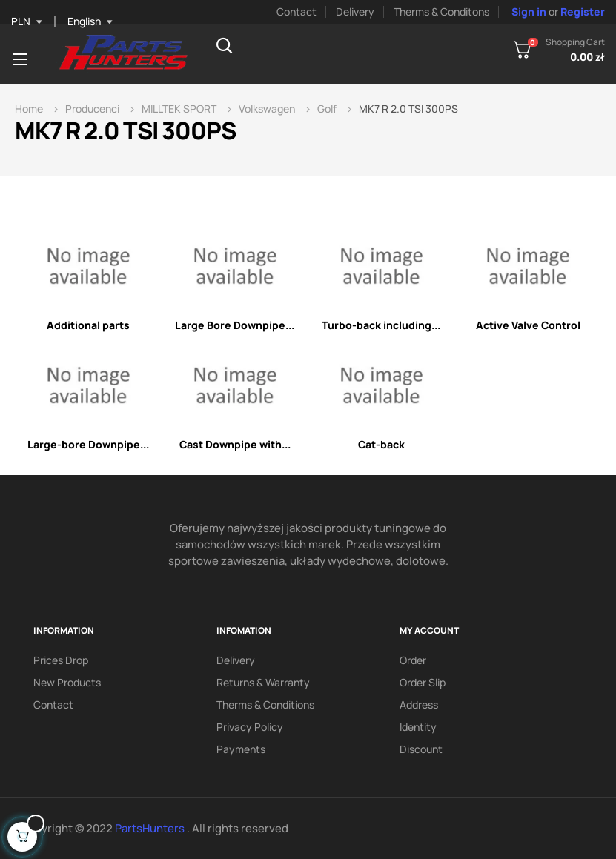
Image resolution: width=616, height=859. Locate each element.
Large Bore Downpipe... (235, 325)
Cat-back (381, 444)
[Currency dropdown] (27, 21)
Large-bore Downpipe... (88, 444)
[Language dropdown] (90, 21)
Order (413, 660)
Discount (421, 749)
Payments (241, 749)
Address (419, 704)
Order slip (423, 682)
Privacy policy (250, 727)
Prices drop (61, 660)
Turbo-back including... (381, 325)
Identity (418, 727)
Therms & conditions (265, 704)
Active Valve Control (528, 325)
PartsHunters (151, 828)
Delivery (355, 11)
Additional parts (88, 325)
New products (67, 682)
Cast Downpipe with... (235, 444)
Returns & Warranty (263, 682)
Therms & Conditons (441, 11)
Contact (297, 11)
